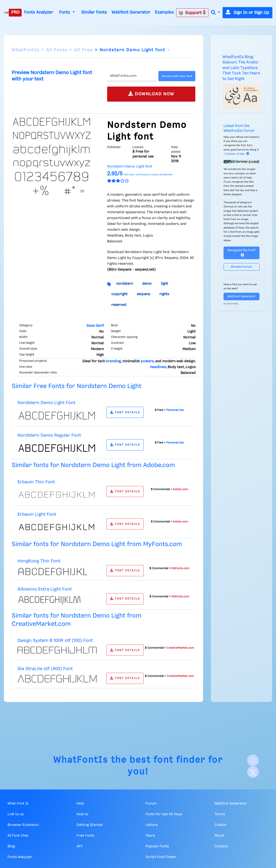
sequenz (143, 294)
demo (147, 284)
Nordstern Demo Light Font (46, 403)
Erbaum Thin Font (36, 482)
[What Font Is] (6, 13)
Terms (220, 814)
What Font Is (18, 804)
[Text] (132, 76)
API (79, 846)
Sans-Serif (95, 326)
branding (113, 361)
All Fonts (57, 50)
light (164, 284)
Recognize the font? (242, 253)
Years (150, 836)
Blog (11, 846)
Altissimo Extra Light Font (45, 589)
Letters (152, 825)
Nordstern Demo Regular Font (49, 435)
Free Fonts (85, 836)
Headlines (158, 367)
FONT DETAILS (125, 412)
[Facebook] (253, 760)
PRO (15, 12)
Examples (164, 12)
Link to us (16, 814)
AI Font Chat (18, 836)
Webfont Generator (131, 12)
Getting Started (90, 825)
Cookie (220, 825)
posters (147, 361)
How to (82, 814)
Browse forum (241, 267)
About (220, 836)
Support (192, 13)
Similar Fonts (94, 12)
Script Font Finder (161, 857)
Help (80, 804)
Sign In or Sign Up (247, 13)
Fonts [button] (65, 12)
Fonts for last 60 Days (164, 814)
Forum (151, 804)
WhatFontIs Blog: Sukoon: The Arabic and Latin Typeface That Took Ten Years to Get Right (241, 68)
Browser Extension (23, 825)
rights (164, 294)
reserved (119, 305)
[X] (253, 772)
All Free (83, 50)
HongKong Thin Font (39, 561)
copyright (119, 294)
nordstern (125, 284)
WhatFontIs (26, 50)
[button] (216, 13)
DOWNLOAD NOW (151, 94)
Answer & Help (238, 154)
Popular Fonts (157, 846)
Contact (221, 846)
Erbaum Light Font (37, 514)
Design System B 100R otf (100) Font (55, 641)
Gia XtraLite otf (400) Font (45, 669)
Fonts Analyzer (39, 12)
